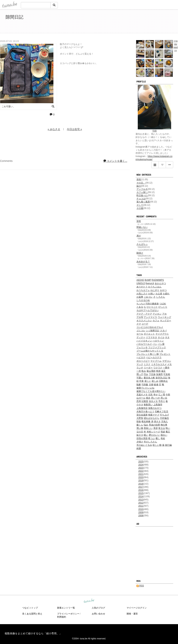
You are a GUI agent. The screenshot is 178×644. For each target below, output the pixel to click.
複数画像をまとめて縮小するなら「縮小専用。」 (33, 633)
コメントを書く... (115, 161)
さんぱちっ (142, 244)
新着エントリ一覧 (66, 608)
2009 (141, 512)
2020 (141, 477)
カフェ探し (142, 192)
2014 (141, 496)
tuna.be (89, 601)
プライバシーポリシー (68, 614)
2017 (141, 487)
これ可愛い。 (8, 107)
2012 (141, 503)
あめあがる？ (143, 261)
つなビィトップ (30, 608)
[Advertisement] (130, 22)
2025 (141, 462)
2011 (141, 506)
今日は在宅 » (74, 129)
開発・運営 (132, 614)
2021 (141, 474)
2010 (141, 509)
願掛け (140, 253)
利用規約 (62, 617)
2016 (141, 490)
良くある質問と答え (32, 614)
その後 (140, 208)
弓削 (154, 131)
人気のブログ (98, 608)
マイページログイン (137, 608)
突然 (139, 179)
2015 (141, 493)
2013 (141, 500)
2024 (141, 465)
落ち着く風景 (143, 202)
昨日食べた (142, 195)
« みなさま (54, 129)
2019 (141, 480)
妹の (139, 186)
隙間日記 (14, 17)
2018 (141, 484)
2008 (141, 516)
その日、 (141, 183)
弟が (139, 236)
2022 (141, 471)
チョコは (141, 199)
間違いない (142, 227)
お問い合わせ (98, 614)
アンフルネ (142, 189)
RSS (140, 586)
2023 (141, 468)
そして (140, 205)
